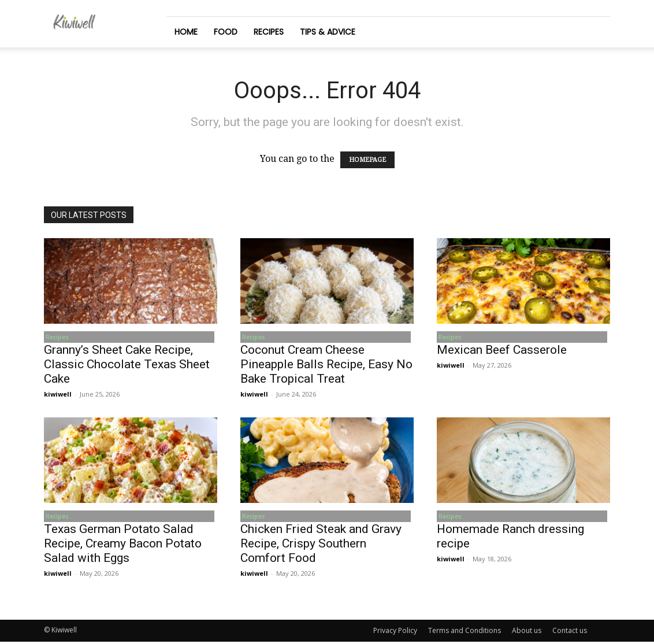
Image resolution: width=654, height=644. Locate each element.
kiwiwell (58, 395)
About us (527, 633)
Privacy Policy (395, 633)
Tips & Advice (328, 32)
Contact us (570, 633)
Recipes (269, 32)
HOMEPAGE (367, 160)
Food (226, 32)
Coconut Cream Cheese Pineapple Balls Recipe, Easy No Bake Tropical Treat (326, 365)
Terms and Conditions (465, 633)
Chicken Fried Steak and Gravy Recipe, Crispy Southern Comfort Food (321, 546)
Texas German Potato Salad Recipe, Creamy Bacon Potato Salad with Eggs (123, 546)
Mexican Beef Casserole (502, 351)
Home (186, 32)
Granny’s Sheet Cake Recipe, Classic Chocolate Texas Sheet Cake (127, 365)
